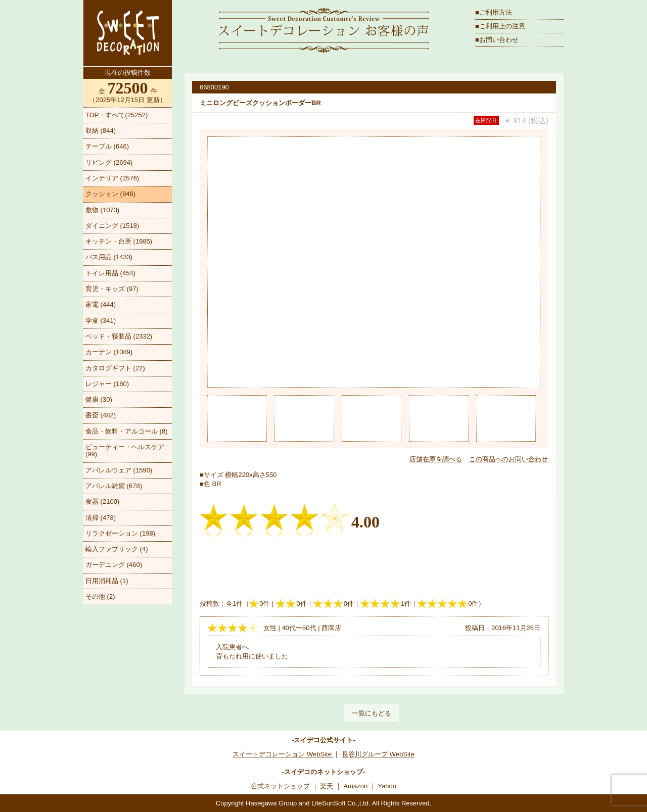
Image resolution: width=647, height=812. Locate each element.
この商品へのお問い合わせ (509, 459)
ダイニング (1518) (112, 226)
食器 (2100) (102, 501)
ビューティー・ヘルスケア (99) (125, 450)
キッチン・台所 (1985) (119, 241)
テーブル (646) (107, 146)
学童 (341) (101, 321)
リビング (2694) (109, 162)
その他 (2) (100, 596)
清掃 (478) (101, 518)
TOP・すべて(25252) (117, 115)
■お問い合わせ (497, 40)
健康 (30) (99, 399)
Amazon (357, 786)
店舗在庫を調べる (436, 459)
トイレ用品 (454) (110, 273)
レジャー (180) (107, 384)
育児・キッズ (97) (112, 289)
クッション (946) (110, 194)
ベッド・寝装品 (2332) (119, 336)
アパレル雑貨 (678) (114, 486)
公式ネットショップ (281, 786)
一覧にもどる (372, 713)
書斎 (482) (101, 415)
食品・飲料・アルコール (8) (127, 431)
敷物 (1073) (102, 210)
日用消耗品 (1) (107, 581)
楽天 (328, 786)
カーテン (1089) (109, 352)
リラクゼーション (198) (120, 533)
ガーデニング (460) (114, 565)
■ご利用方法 (494, 12)
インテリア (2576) (112, 178)
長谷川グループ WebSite (378, 754)
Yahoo (387, 786)
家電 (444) (101, 304)
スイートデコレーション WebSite (283, 754)
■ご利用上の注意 (500, 26)
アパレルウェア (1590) (119, 470)
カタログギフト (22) (115, 368)
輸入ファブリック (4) (117, 549)
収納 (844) (101, 131)
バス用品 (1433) (109, 257)
